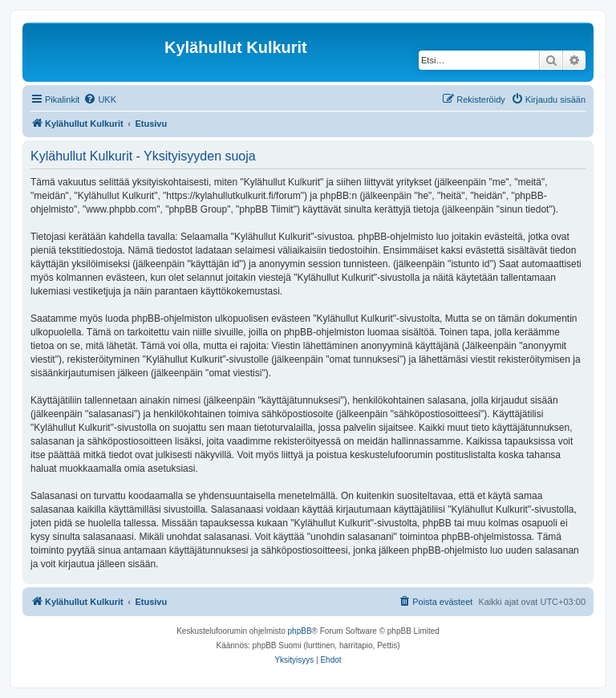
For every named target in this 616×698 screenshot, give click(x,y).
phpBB (300, 631)
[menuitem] (100, 99)
